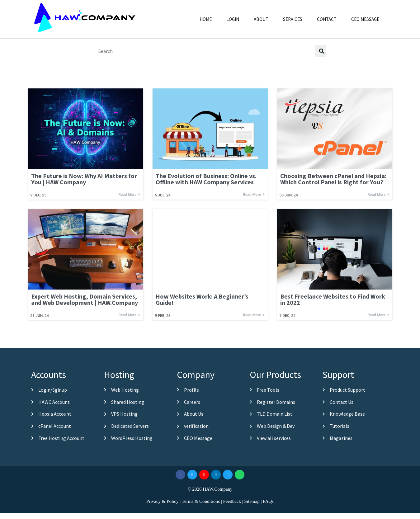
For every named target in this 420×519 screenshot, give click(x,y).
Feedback (232, 501)
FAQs (268, 501)
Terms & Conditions (201, 501)
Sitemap (252, 501)
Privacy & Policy (162, 501)
